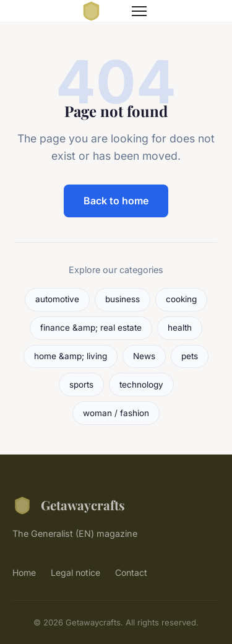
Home (24, 572)
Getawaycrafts (69, 505)
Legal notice (75, 572)
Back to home (116, 201)
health (180, 328)
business (122, 299)
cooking (181, 299)
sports (81, 385)
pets (190, 356)
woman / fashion (116, 413)
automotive (57, 299)
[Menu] (139, 11)
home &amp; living (71, 356)
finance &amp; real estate (91, 328)
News (144, 356)
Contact (131, 572)
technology (141, 385)
